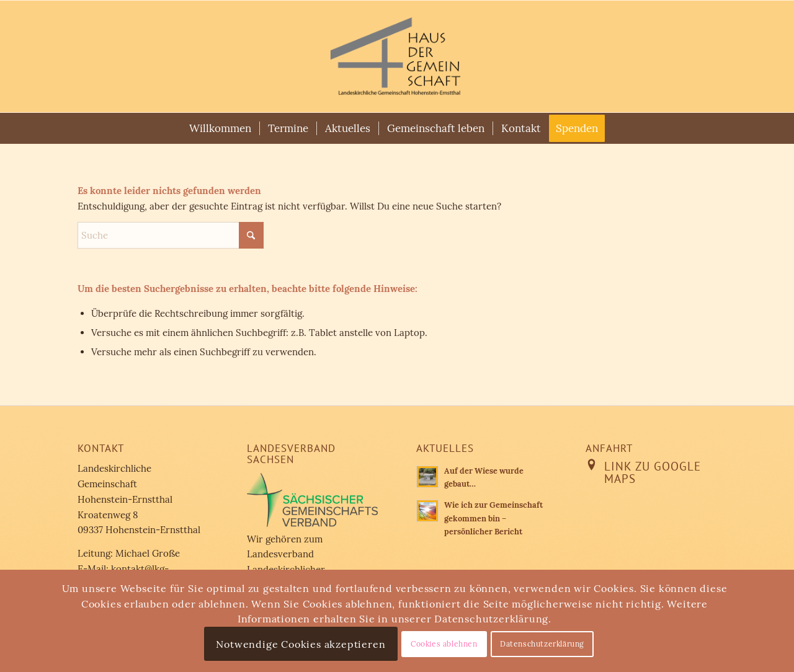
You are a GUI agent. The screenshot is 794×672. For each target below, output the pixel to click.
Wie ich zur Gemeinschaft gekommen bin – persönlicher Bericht (493, 518)
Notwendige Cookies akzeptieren (301, 644)
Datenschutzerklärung (542, 644)
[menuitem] (220, 128)
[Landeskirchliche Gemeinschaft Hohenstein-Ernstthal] (397, 56)
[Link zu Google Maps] (592, 465)
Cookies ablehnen (444, 644)
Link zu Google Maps (653, 473)
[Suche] (171, 235)
